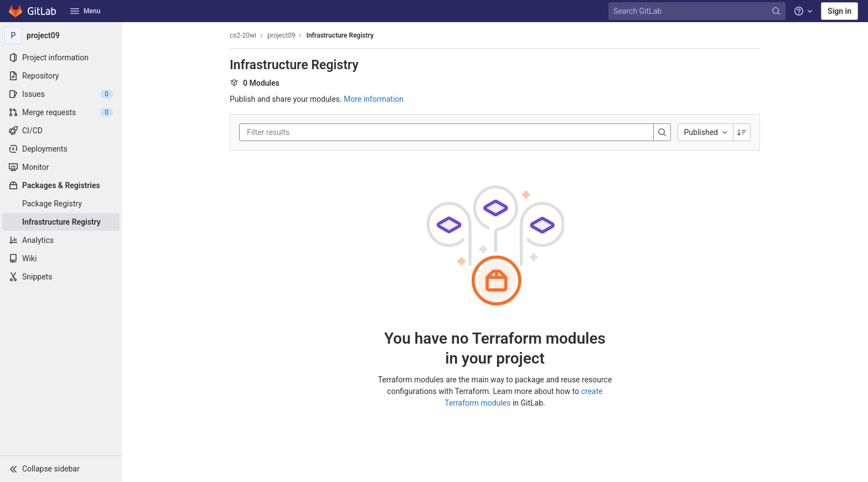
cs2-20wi (243, 35)
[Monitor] (61, 167)
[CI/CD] (61, 131)
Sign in (839, 11)
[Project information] (61, 58)
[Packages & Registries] (61, 185)
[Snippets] (61, 277)
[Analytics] (61, 240)
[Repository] (61, 76)
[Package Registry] (61, 204)
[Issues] (61, 94)
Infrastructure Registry (340, 35)
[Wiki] (61, 258)
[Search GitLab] (698, 11)
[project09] (61, 35)
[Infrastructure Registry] (61, 222)
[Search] (662, 132)
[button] (61, 469)
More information (374, 99)
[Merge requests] (61, 112)
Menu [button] (85, 11)
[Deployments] (61, 149)
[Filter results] (313, 132)
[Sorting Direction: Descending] (742, 132)
